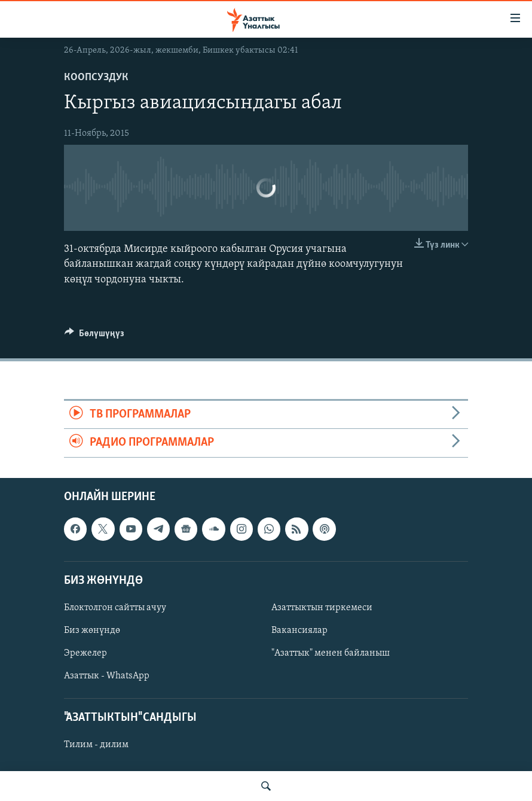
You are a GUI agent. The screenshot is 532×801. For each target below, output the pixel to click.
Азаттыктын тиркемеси (322, 607)
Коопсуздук (96, 77)
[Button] (94, 336)
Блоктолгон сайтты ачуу (115, 607)
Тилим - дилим (96, 745)
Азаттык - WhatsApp (107, 676)
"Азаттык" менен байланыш (331, 653)
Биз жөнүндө (92, 631)
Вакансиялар (299, 631)
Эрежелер (85, 653)
